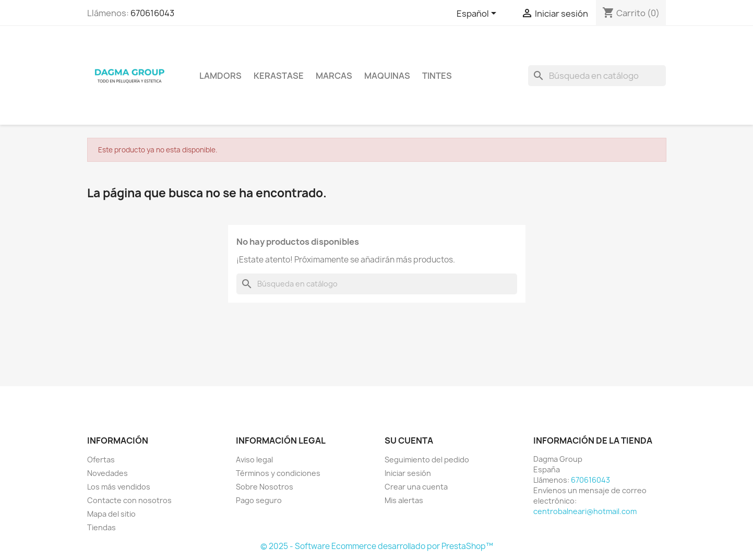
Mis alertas (404, 500)
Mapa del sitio (111, 514)
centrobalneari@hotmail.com (585, 511)
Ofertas (101, 460)
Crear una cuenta (416, 487)
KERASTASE (279, 76)
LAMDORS (220, 76)
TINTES (437, 76)
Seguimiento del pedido (427, 460)
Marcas (334, 76)
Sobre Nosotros (265, 487)
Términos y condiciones (278, 473)
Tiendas (101, 527)
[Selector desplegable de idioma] (478, 14)
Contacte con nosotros (129, 500)
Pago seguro (259, 500)
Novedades (107, 473)
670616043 (152, 13)
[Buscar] (597, 76)
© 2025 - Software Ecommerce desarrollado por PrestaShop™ (377, 546)
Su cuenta (409, 440)
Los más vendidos (119, 487)
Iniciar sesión (408, 473)
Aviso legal (254, 460)
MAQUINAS (387, 76)
